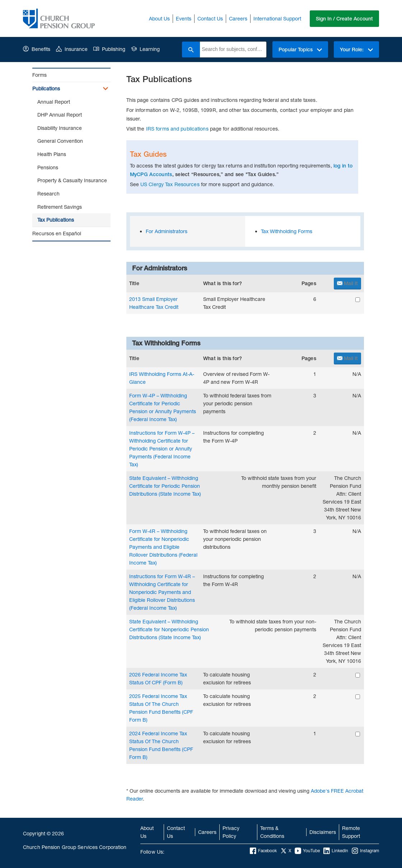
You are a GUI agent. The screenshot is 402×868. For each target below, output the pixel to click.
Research (48, 194)
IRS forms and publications (177, 129)
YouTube (307, 851)
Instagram (365, 851)
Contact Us (210, 18)
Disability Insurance (60, 128)
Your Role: (356, 49)
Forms (39, 75)
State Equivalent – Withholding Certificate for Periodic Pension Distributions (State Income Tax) (165, 486)
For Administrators (167, 231)
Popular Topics (300, 49)
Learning (145, 49)
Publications (46, 88)
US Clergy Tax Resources (170, 184)
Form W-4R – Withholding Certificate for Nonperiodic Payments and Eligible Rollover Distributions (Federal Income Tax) (163, 547)
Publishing (109, 49)
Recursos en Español (57, 233)
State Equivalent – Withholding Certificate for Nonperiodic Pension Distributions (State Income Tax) (169, 629)
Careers (238, 18)
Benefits (37, 49)
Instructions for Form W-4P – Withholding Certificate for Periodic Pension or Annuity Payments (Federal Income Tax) (162, 449)
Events (184, 18)
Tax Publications (56, 220)
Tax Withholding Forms (287, 231)
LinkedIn (336, 851)
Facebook (263, 851)
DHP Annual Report (60, 115)
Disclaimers (323, 832)
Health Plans (52, 154)
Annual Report (54, 102)
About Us (159, 18)
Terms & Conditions (272, 832)
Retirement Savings (60, 207)
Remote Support (351, 832)
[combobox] (233, 49)
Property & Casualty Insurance (72, 180)
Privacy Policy (231, 832)
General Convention (60, 141)
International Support (277, 18)
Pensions (48, 167)
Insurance (72, 49)
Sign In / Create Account (344, 19)
